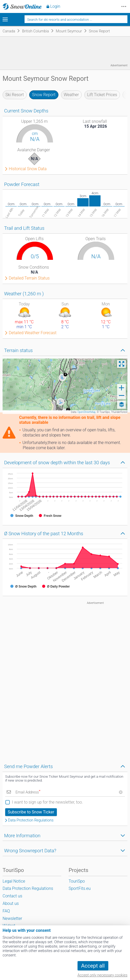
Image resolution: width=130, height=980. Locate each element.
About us (11, 903)
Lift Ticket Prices (102, 95)
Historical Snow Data (28, 169)
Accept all (93, 966)
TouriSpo (77, 881)
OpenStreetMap (87, 412)
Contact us (12, 896)
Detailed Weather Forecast (33, 333)
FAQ (6, 911)
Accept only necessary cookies (102, 975)
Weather (71, 95)
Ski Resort (15, 95)
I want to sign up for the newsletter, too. (47, 802)
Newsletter (12, 918)
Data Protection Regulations (31, 820)
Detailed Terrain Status (29, 278)
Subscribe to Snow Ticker (31, 812)
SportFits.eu (79, 888)
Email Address (28, 792)
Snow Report (44, 95)
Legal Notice (14, 881)
